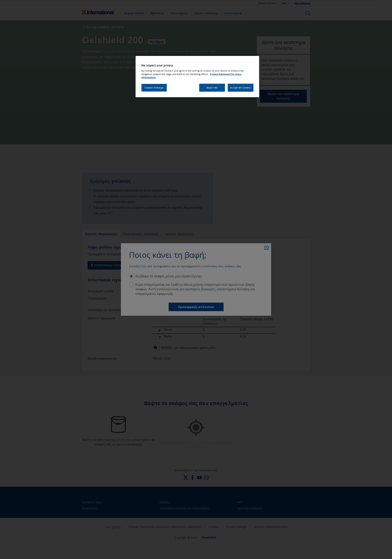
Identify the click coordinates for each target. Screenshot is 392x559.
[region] (197, 77)
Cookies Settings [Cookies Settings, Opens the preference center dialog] (154, 88)
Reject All (212, 88)
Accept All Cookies (241, 88)
